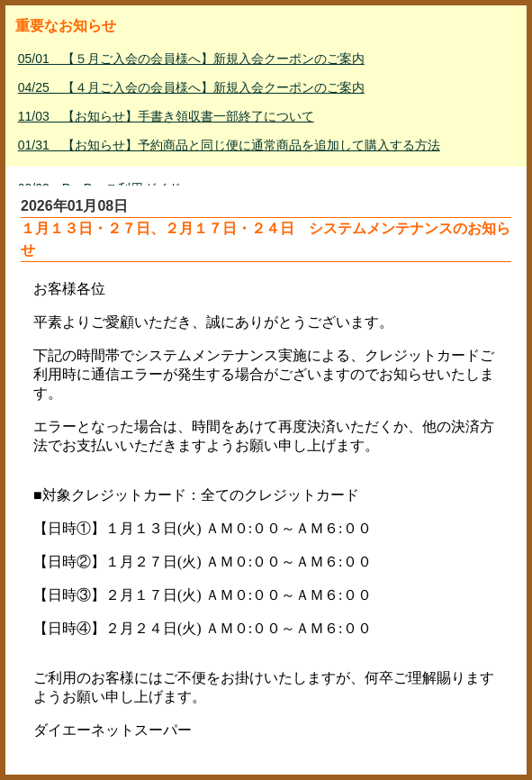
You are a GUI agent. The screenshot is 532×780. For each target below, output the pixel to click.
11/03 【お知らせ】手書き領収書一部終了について (166, 116)
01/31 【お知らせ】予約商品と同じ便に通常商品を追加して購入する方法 (229, 145)
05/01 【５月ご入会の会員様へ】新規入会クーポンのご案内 (191, 59)
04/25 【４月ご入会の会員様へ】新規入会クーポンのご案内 (191, 87)
